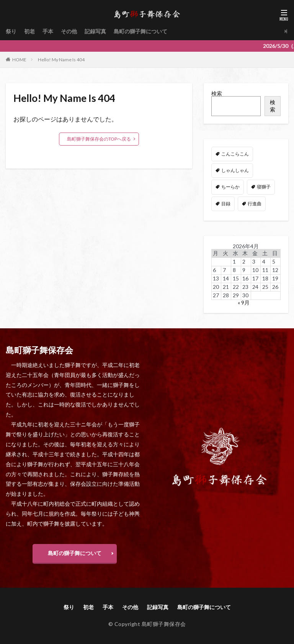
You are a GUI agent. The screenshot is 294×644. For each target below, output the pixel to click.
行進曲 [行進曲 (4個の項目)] (255, 204)
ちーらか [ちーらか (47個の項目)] (230, 187)
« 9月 (244, 302)
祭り (11, 31)
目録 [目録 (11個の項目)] (226, 204)
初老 (29, 31)
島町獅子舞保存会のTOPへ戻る (99, 139)
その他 (69, 31)
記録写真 (95, 31)
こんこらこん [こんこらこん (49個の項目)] (235, 154)
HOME (19, 60)
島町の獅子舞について (140, 31)
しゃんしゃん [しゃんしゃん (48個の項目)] (235, 170)
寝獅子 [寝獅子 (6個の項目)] (264, 187)
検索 (217, 93)
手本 (48, 31)
